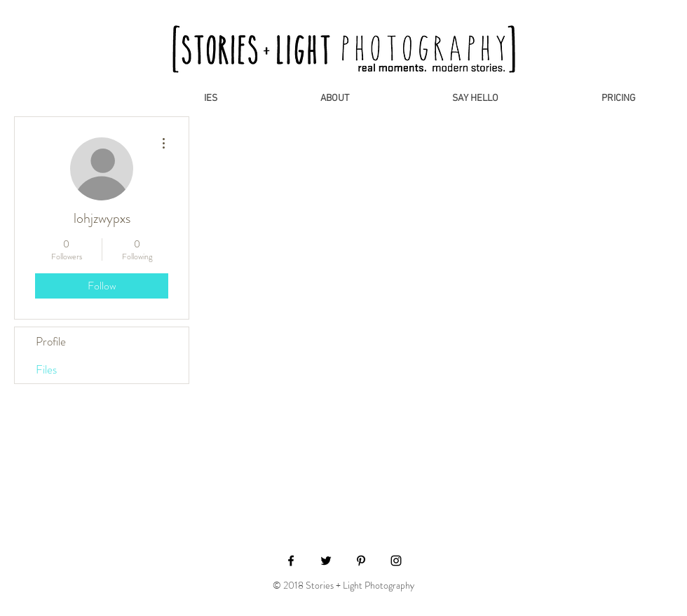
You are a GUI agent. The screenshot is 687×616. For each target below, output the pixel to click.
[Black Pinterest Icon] (361, 561)
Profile (51, 341)
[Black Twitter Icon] (326, 561)
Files (46, 369)
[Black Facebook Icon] (291, 561)
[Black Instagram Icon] (396, 561)
